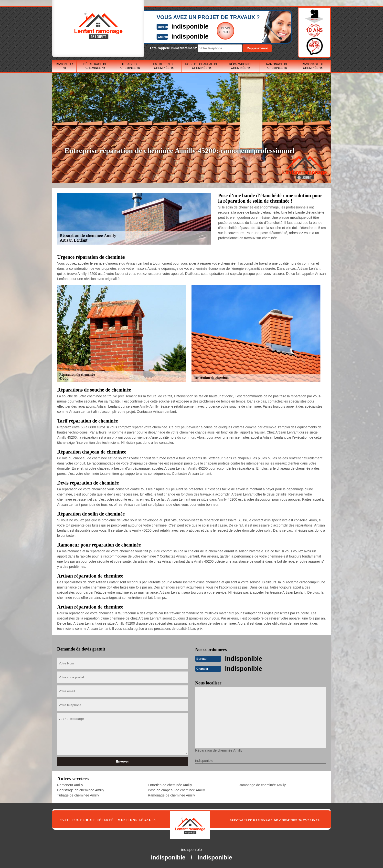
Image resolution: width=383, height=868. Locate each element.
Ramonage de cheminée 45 (277, 66)
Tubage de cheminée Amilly (78, 795)
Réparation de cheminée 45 (241, 66)
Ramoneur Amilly (70, 785)
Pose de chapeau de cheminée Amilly (176, 790)
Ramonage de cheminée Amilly (171, 795)
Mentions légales (137, 819)
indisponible (177, 26)
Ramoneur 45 (64, 66)
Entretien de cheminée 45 (164, 66)
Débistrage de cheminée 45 (95, 66)
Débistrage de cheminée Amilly (81, 790)
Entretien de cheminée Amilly (170, 785)
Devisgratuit (214, 30)
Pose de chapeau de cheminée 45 (202, 66)
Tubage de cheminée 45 (130, 66)
